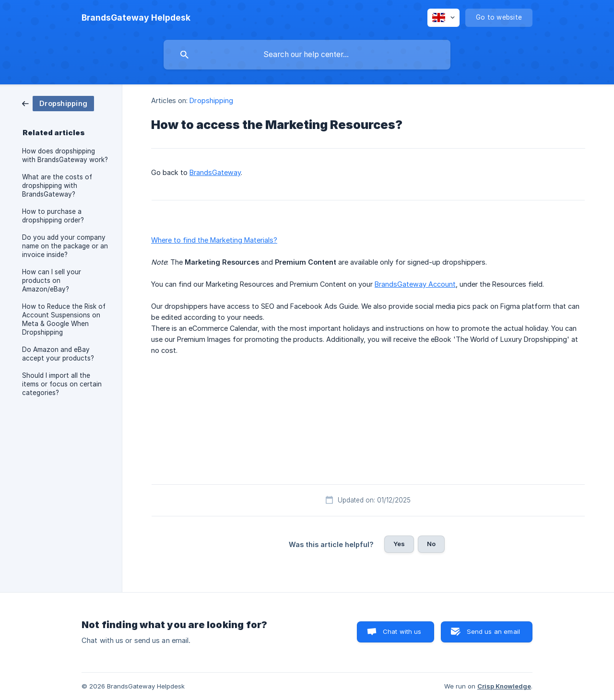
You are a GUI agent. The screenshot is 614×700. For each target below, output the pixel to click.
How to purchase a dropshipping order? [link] (53, 216)
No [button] (431, 544)
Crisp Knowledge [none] (504, 686)
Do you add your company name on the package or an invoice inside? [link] (65, 246)
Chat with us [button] (402, 631)
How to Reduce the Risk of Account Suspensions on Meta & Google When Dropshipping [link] (64, 319)
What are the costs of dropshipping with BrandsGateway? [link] (57, 186)
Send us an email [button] (493, 631)
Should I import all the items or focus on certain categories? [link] (62, 384)
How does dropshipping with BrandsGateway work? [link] (65, 155)
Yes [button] (399, 544)
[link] (58, 103)
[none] (136, 18)
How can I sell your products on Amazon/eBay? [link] (52, 280)
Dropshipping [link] (211, 100)
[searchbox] (307, 55)
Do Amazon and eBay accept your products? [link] (58, 354)
